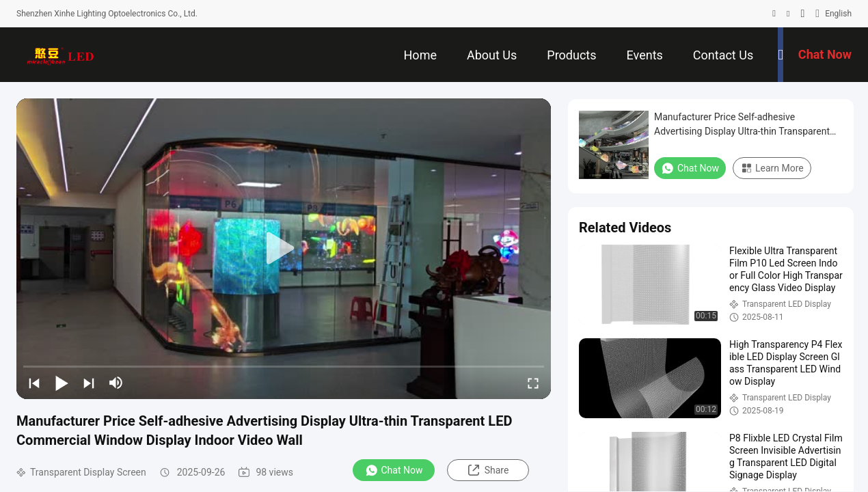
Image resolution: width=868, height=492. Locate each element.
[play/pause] (62, 383)
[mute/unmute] (116, 383)
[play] (284, 249)
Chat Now (394, 470)
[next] (89, 383)
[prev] (34, 383)
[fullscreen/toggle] (533, 383)
